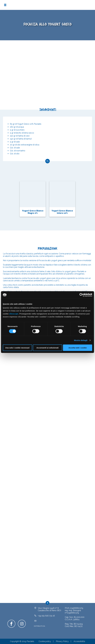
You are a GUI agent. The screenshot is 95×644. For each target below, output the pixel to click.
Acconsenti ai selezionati (47, 348)
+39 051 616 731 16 (46, 616)
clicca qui (14, 314)
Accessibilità (79, 641)
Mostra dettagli (81, 340)
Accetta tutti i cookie (78, 348)
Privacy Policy (62, 641)
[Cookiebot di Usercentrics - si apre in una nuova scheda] (81, 295)
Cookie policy (45, 641)
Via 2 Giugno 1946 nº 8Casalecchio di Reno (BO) (49, 609)
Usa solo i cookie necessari (17, 348)
